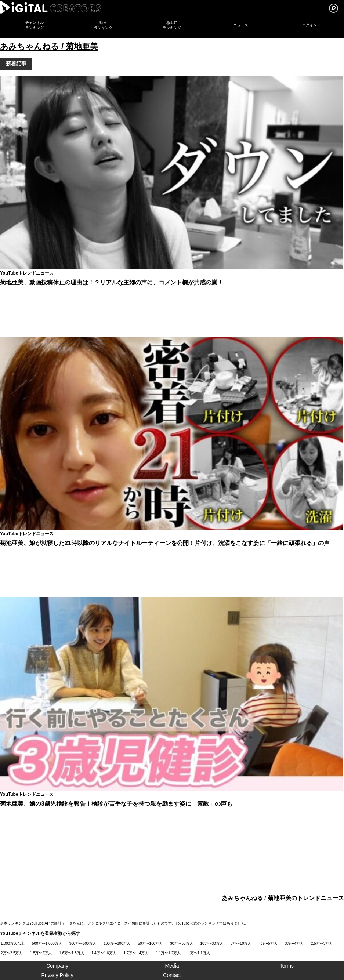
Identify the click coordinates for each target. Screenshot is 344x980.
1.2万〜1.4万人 (136, 953)
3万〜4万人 (294, 943)
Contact (172, 975)
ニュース (241, 25)
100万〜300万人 (117, 943)
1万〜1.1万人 (199, 953)
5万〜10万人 (241, 943)
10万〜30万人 (212, 943)
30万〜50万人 (181, 943)
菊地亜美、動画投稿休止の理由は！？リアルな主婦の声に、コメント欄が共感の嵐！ (112, 282)
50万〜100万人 (151, 943)
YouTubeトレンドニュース (27, 273)
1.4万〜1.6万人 (104, 953)
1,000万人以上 (13, 943)
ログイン (309, 25)
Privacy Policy (57, 975)
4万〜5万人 (268, 943)
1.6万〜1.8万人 (72, 953)
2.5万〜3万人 (322, 943)
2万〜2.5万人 (12, 953)
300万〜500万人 (83, 943)
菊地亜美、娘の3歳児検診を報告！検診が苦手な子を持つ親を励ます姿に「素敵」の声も (116, 804)
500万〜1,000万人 (47, 943)
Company (57, 966)
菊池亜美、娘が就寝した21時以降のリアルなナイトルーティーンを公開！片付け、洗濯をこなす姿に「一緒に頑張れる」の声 (165, 543)
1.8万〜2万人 (41, 953)
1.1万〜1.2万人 (168, 953)
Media (172, 966)
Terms (287, 966)
